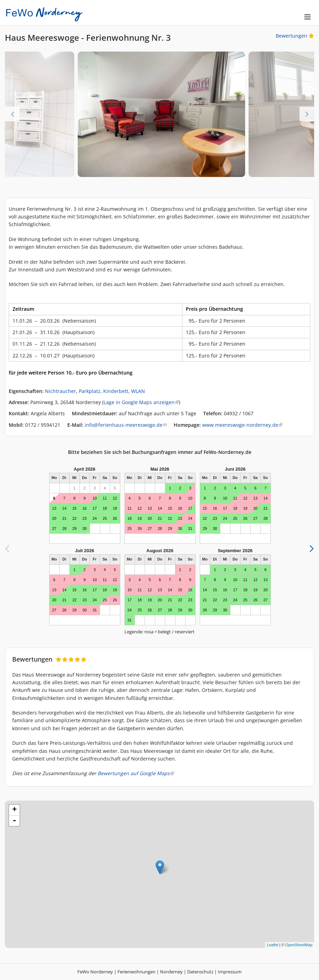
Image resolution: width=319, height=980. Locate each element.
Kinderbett (116, 391)
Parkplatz (90, 391)
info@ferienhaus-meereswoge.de (126, 425)
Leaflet (272, 945)
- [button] (14, 821)
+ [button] (14, 810)
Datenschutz (200, 972)
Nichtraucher (60, 391)
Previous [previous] (12, 114)
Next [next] (307, 114)
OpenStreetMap (299, 945)
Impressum (230, 972)
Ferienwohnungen (136, 972)
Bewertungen (295, 36)
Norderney (171, 972)
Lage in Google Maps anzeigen (141, 402)
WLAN (138, 391)
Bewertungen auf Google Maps (136, 773)
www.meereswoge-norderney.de (242, 425)
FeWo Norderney (95, 972)
